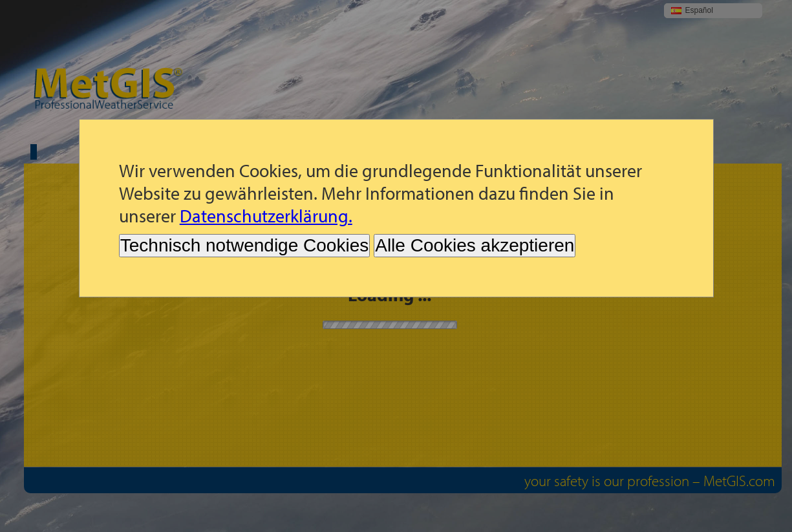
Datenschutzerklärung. (266, 216)
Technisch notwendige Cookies (244, 245)
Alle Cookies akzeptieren (475, 245)
